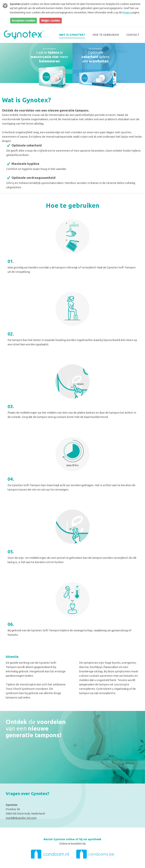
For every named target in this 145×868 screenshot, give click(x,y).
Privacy (127, 12)
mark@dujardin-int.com (21, 818)
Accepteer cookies (24, 21)
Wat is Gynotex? (72, 35)
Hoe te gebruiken (106, 35)
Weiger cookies (51, 21)
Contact (133, 35)
